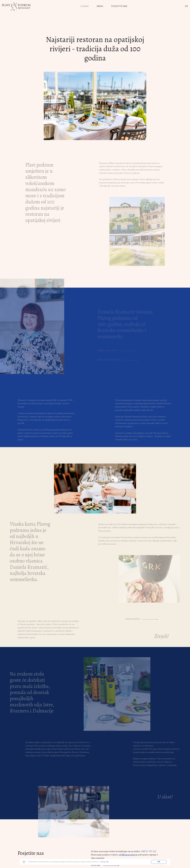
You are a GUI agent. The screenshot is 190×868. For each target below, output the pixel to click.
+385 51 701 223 (148, 852)
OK (159, 862)
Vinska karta (144, 623)
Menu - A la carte (117, 351)
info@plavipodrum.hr (128, 855)
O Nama (84, 6)
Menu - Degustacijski (119, 360)
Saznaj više (104, 862)
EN (186, 6)
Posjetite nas (119, 6)
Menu (100, 6)
